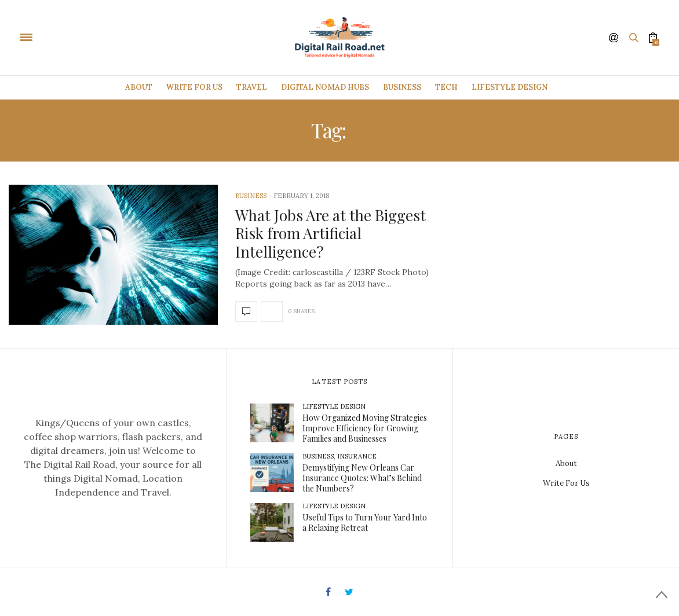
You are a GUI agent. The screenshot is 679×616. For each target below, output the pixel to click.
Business (402, 87)
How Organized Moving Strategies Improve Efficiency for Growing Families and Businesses (365, 428)
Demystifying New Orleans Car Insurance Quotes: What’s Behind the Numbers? (362, 478)
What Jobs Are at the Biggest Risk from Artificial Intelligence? (331, 233)
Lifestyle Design (510, 87)
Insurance (357, 456)
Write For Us (194, 87)
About (139, 87)
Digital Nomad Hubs (325, 87)
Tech (446, 87)
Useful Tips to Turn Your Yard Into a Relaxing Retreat (365, 522)
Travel (252, 87)
